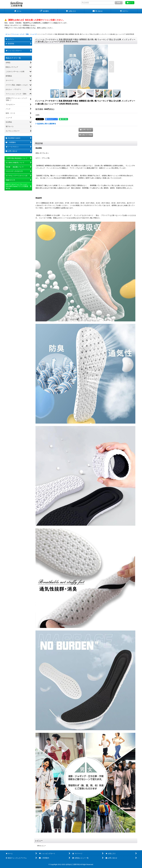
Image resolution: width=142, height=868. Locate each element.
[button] (60, 67)
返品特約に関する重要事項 (46, 124)
